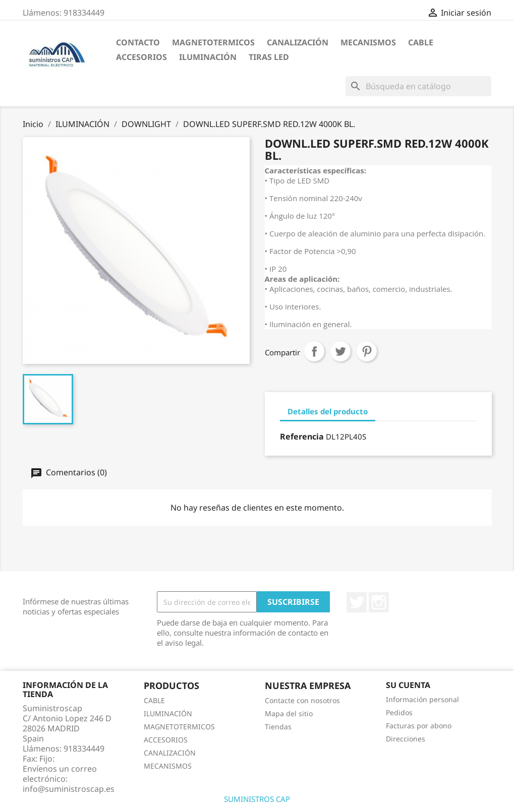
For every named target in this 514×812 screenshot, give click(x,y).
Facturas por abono (419, 726)
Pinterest (367, 351)
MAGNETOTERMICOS (213, 42)
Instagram (379, 602)
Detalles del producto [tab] (328, 411)
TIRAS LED (269, 57)
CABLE (421, 42)
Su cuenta (408, 685)
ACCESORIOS (141, 57)
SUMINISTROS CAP (257, 799)
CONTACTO (138, 42)
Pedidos (399, 712)
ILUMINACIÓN (208, 57)
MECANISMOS (368, 42)
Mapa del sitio (289, 713)
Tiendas (278, 727)
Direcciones (406, 739)
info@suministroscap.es (69, 789)
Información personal (422, 699)
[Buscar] (418, 86)
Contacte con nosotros (302, 700)
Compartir (314, 351)
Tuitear (340, 351)
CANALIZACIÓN (298, 42)
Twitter (357, 602)
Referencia (302, 436)
